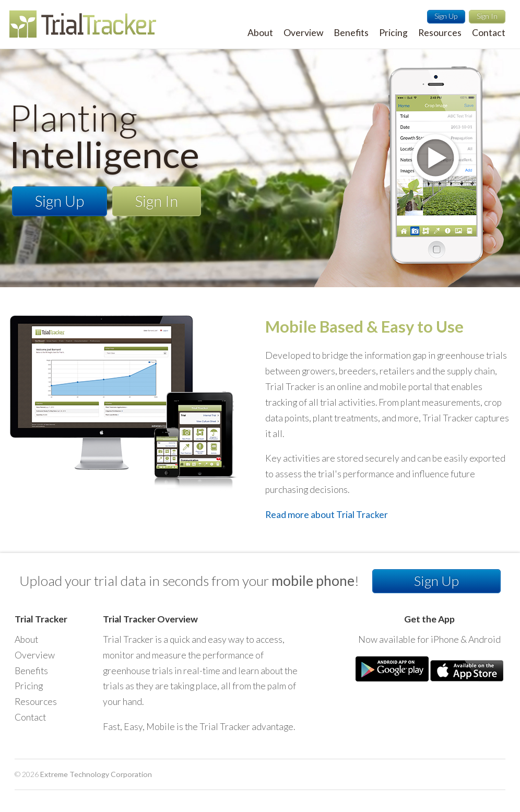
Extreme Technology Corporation (96, 774)
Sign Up (446, 16)
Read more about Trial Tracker (327, 515)
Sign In (487, 16)
